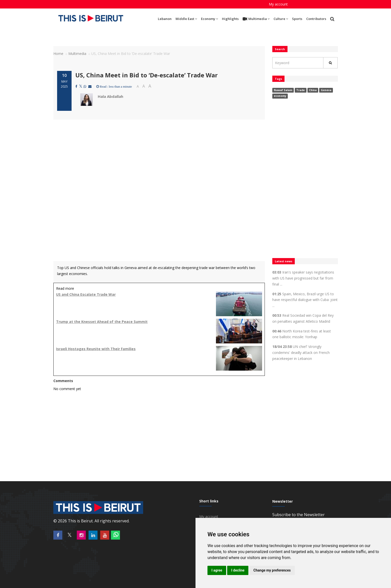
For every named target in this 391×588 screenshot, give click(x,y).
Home (58, 54)
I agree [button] (217, 570)
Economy (209, 19)
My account (278, 4)
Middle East (186, 19)
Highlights (230, 19)
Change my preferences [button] (272, 570)
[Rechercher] (330, 63)
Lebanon (165, 19)
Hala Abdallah (110, 96)
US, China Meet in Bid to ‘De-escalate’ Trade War (147, 75)
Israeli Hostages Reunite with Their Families (96, 349)
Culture (281, 19)
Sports (297, 19)
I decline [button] (238, 570)
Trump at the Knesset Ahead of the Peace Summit (102, 322)
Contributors (316, 19)
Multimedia (256, 19)
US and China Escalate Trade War (86, 294)
